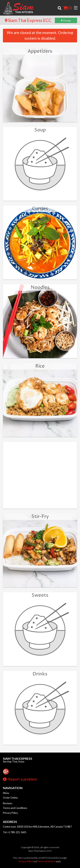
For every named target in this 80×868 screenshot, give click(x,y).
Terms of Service (46, 861)
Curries (40, 209)
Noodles (40, 287)
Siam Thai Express (18, 758)
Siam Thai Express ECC (28, 20)
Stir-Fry (40, 517)
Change (66, 21)
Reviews (8, 803)
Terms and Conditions (15, 808)
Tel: (15, 832)
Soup (40, 130)
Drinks (40, 674)
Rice (40, 366)
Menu (6, 793)
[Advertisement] (40, 477)
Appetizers (40, 51)
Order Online (10, 798)
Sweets (40, 595)
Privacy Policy (10, 813)
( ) (68, 8)
